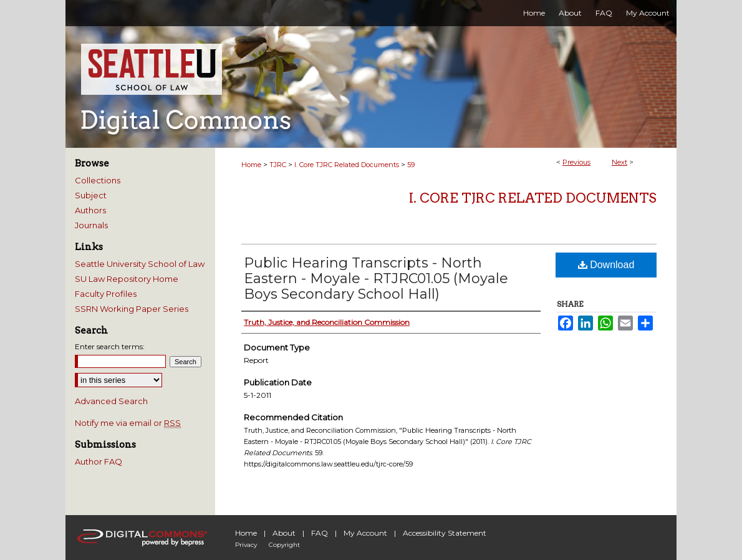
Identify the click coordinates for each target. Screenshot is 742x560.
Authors (90, 210)
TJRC (278, 165)
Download (606, 265)
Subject (91, 195)
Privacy (246, 545)
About (284, 533)
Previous (576, 162)
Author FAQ (99, 461)
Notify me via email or (128, 423)
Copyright (284, 545)
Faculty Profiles (106, 294)
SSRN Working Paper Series (132, 309)
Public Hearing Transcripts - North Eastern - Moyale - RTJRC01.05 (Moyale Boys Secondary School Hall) (376, 278)
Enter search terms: (110, 346)
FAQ (320, 533)
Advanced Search (111, 401)
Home (251, 165)
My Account (365, 533)
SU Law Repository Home (127, 279)
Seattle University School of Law (140, 264)
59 (411, 165)
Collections (98, 180)
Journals (91, 225)
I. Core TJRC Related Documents (347, 165)
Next (619, 162)
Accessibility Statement (445, 533)
